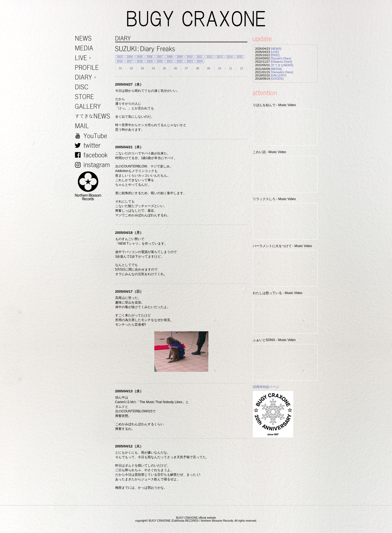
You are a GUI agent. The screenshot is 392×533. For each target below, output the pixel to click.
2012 (210, 57)
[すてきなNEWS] (282, 65)
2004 (130, 57)
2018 (140, 61)
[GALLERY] (279, 75)
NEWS (94, 38)
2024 (200, 61)
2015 (240, 57)
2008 (170, 57)
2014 (230, 57)
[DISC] (275, 55)
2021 (170, 61)
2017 (130, 61)
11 (231, 68)
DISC (94, 87)
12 (242, 68)
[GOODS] (277, 79)
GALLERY (94, 107)
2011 (200, 57)
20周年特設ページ (266, 387)
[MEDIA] (276, 69)
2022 (180, 61)
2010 (190, 57)
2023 (190, 61)
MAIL (94, 126)
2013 (220, 57)
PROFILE (94, 68)
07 (187, 68)
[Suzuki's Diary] (281, 58)
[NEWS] (276, 49)
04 (153, 68)
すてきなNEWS (94, 116)
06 (175, 68)
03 (143, 68)
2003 (120, 57)
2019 (150, 61)
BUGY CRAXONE (196, 19)
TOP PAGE (385, 526)
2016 (120, 61)
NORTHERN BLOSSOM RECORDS (94, 186)
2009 (180, 57)
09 (208, 68)
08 (198, 68)
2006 (150, 57)
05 (164, 68)
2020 (160, 61)
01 (120, 68)
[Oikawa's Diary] (282, 62)
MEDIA (94, 48)
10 (219, 68)
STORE (94, 97)
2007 (160, 57)
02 (132, 68)
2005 (140, 57)
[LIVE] (275, 52)
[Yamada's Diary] (282, 72)
